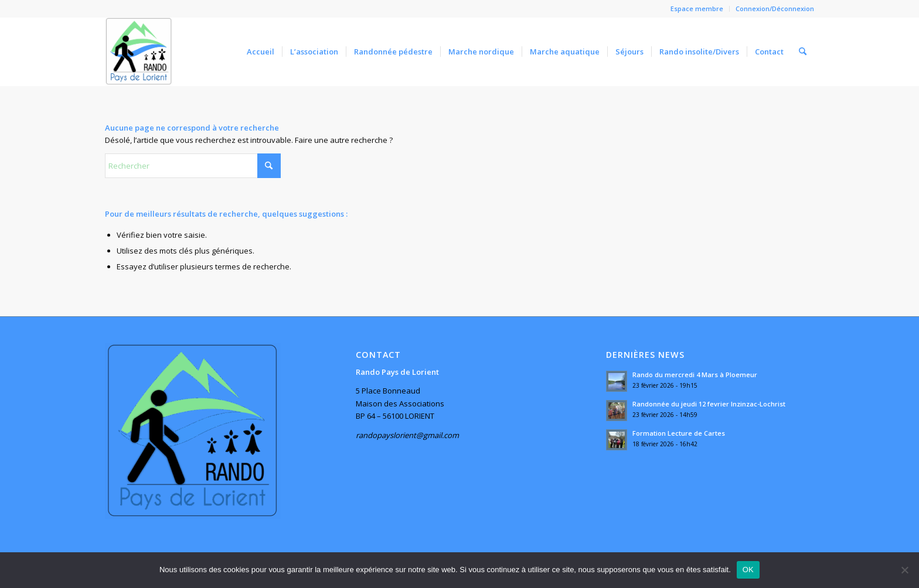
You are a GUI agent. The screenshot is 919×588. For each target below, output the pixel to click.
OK (748, 570)
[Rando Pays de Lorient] (139, 52)
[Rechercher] (803, 52)
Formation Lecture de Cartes (679, 433)
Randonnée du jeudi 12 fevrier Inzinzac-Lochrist (709, 404)
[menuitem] (697, 9)
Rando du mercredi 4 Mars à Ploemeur (695, 375)
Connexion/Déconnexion (775, 8)
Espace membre (697, 8)
